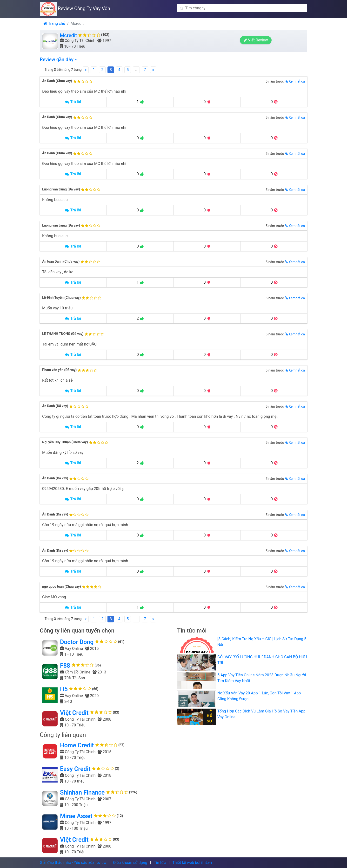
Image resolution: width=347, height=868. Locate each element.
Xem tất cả (295, 81)
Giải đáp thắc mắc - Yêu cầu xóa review (73, 863)
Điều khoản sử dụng (130, 863)
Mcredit (68, 35)
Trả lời (73, 102)
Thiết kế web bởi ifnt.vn (192, 863)
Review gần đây (59, 59)
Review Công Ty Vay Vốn (75, 8)
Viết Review (289, 41)
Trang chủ (54, 23)
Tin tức (160, 863)
